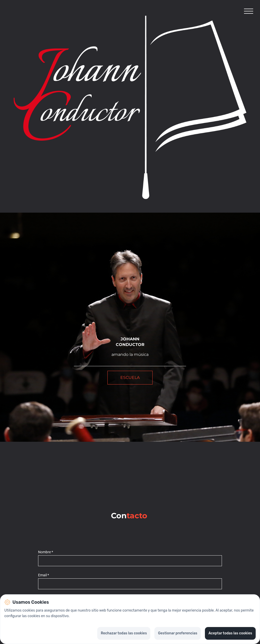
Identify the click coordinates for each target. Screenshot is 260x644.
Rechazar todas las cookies (124, 633)
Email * (44, 575)
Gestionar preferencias (178, 633)
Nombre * (46, 552)
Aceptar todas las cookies (230, 633)
